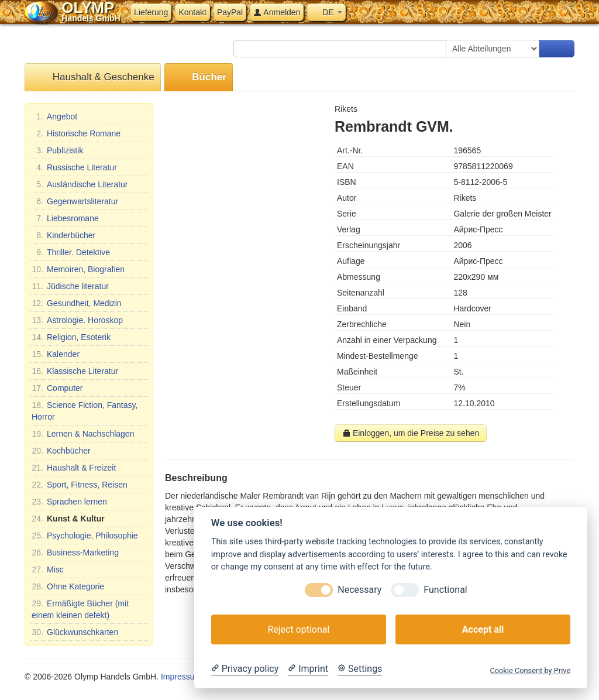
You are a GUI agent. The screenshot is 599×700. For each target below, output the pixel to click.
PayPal (230, 12)
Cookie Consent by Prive (530, 670)
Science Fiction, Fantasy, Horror (85, 410)
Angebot (54, 116)
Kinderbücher (63, 235)
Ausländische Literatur (80, 184)
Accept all (483, 629)
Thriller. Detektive (71, 252)
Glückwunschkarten (75, 632)
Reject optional (298, 629)
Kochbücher (61, 451)
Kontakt (192, 12)
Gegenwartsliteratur (75, 201)
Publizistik (57, 150)
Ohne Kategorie (68, 586)
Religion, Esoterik (71, 337)
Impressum (181, 677)
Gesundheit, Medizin (77, 303)
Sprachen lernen (69, 502)
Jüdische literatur (70, 286)
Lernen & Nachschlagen (83, 434)
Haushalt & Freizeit (74, 468)
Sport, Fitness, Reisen (80, 485)
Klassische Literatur (75, 371)
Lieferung (151, 12)
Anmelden (277, 12)
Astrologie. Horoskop (77, 320)
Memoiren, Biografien (78, 269)
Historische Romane (76, 133)
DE (326, 12)
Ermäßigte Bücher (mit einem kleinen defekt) (80, 609)
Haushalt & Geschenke (93, 78)
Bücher (199, 78)
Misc (48, 569)
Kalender (56, 354)
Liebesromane (65, 218)
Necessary (359, 590)
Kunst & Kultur (68, 519)
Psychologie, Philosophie (85, 536)
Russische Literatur (74, 167)
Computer (57, 388)
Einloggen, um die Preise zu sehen (411, 433)
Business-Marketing (75, 553)
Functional (445, 590)
